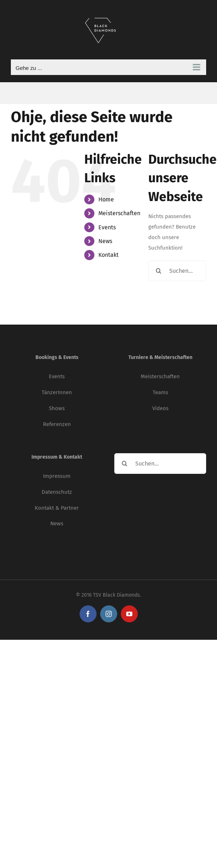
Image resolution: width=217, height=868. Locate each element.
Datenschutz (57, 492)
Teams (160, 392)
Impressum (57, 476)
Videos (160, 408)
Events (107, 227)
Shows (57, 408)
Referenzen (57, 424)
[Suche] (159, 271)
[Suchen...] (177, 271)
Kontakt (109, 255)
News (105, 241)
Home (106, 199)
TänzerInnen (57, 392)
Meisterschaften (119, 213)
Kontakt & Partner (57, 508)
